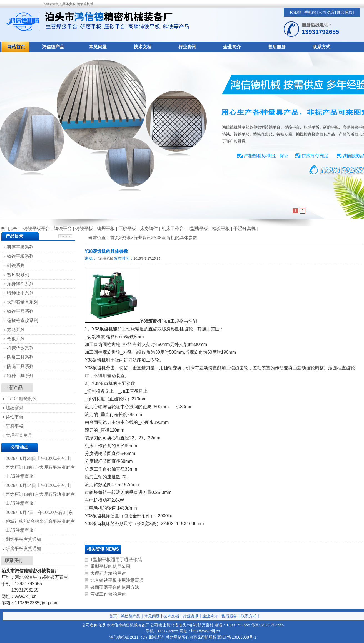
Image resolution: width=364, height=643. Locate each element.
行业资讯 (187, 47)
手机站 (310, 12)
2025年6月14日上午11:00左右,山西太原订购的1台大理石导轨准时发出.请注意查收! (40, 494)
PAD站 (296, 12)
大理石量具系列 (23, 302)
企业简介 (232, 47)
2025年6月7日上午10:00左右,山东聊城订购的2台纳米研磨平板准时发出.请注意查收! (40, 521)
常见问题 (98, 47)
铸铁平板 (84, 228)
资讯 (126, 238)
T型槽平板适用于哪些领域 (116, 559)
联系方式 (321, 47)
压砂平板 (127, 228)
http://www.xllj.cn (205, 631)
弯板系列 (16, 339)
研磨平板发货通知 (23, 549)
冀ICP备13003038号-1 (237, 637)
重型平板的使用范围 (110, 566)
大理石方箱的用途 (108, 573)
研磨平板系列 (20, 247)
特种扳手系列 (20, 293)
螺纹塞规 (14, 408)
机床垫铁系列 (20, 348)
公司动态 (326, 12)
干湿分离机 (245, 228)
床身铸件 (149, 228)
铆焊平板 (106, 228)
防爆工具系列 (20, 357)
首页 (113, 616)
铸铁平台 (63, 228)
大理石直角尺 (19, 435)
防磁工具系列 (20, 366)
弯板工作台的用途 (108, 594)
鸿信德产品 (53, 47)
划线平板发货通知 (23, 539)
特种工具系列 (20, 376)
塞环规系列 (18, 275)
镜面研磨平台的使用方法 (115, 587)
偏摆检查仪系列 (23, 321)
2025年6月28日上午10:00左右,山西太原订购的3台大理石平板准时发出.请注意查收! (40, 467)
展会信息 (345, 12)
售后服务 (277, 47)
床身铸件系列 (20, 284)
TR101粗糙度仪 (21, 399)
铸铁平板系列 (20, 256)
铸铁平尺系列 (20, 311)
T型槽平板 (198, 228)
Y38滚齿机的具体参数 (175, 238)
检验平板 (221, 228)
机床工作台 (173, 228)
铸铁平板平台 (37, 228)
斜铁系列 (16, 265)
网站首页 (16, 47)
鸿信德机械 (105, 259)
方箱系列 (16, 330)
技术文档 (143, 47)
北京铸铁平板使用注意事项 (117, 580)
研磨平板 (14, 426)
